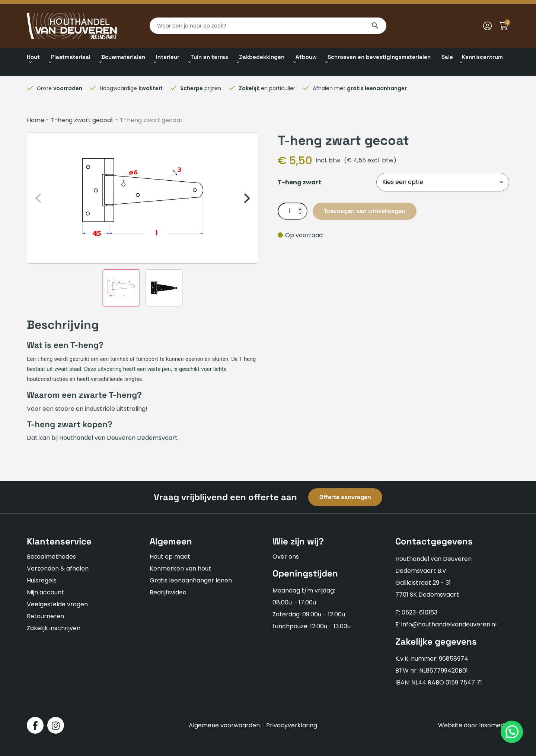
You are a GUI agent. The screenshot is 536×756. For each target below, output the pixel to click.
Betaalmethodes (51, 557)
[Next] (246, 198)
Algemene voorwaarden (224, 725)
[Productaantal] (293, 211)
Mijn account (45, 592)
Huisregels (42, 580)
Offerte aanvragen (345, 497)
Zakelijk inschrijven (54, 628)
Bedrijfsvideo (168, 592)
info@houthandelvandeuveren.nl (449, 624)
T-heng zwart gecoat (82, 120)
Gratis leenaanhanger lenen (191, 580)
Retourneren (45, 616)
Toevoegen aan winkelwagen (365, 211)
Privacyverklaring (292, 725)
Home (36, 120)
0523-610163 (419, 612)
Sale (447, 57)
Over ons (286, 557)
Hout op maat (170, 557)
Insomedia (494, 725)
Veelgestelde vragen (57, 604)
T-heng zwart (299, 182)
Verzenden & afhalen (58, 568)
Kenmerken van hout (180, 568)
